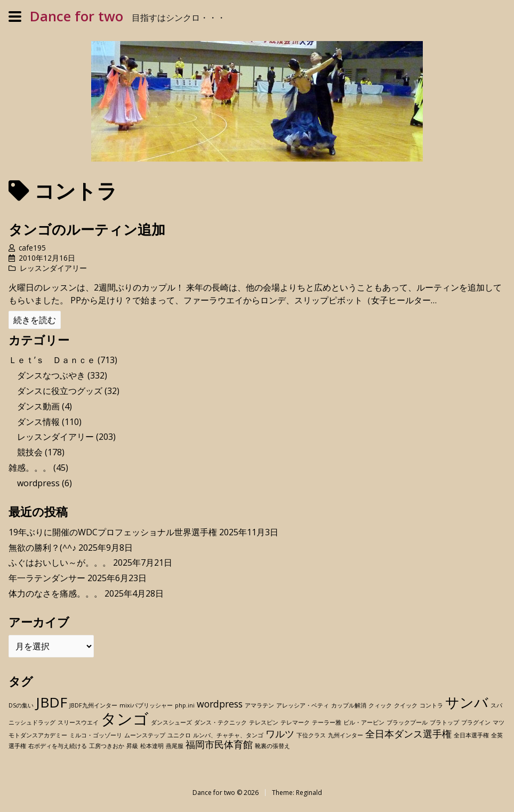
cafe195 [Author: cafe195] (32, 248)
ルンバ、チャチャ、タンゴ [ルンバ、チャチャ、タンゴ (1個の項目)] (228, 735)
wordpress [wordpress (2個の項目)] (220, 704)
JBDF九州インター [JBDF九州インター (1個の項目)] (93, 705)
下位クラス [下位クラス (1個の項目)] (311, 735)
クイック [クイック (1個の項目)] (406, 705)
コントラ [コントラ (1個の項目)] (431, 705)
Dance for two (77, 16)
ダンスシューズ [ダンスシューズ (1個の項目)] (171, 722)
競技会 (30, 452)
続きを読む (35, 320)
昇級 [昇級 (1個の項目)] (132, 746)
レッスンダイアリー (53, 268)
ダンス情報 (38, 422)
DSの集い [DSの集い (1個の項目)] (21, 705)
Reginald (309, 793)
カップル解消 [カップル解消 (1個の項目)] (349, 705)
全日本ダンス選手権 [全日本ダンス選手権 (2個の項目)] (408, 734)
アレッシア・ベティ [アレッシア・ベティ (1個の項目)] (303, 705)
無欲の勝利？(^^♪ (42, 548)
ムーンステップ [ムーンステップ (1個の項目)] (145, 735)
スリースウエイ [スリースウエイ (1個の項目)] (78, 722)
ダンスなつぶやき (51, 375)
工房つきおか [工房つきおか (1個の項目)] (107, 746)
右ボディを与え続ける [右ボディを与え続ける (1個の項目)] (58, 746)
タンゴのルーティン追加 (87, 230)
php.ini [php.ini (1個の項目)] (185, 705)
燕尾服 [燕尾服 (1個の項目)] (175, 746)
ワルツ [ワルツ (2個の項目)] (280, 734)
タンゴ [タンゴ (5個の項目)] (125, 719)
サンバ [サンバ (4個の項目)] (467, 702)
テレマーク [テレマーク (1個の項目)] (295, 722)
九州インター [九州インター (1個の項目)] (346, 735)
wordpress (38, 483)
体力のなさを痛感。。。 (55, 593)
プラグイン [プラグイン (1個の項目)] (476, 722)
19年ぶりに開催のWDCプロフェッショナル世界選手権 (113, 532)
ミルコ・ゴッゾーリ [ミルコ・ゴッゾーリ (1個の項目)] (96, 735)
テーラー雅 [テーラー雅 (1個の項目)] (327, 722)
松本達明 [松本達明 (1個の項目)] (152, 746)
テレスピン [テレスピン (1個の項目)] (264, 722)
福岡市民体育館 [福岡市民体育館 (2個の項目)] (219, 744)
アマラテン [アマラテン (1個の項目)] (259, 705)
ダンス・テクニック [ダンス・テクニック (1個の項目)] (220, 722)
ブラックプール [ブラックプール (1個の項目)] (407, 722)
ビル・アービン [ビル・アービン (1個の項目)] (364, 722)
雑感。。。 (30, 468)
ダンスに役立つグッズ (60, 391)
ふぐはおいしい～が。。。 (60, 562)
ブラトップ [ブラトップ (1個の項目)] (444, 722)
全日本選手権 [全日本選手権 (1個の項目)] (471, 735)
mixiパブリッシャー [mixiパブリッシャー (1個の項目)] (146, 705)
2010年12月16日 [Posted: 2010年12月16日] (47, 258)
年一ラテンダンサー (47, 578)
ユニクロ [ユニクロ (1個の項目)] (179, 735)
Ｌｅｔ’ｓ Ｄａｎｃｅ (52, 360)
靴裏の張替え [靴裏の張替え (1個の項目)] (272, 746)
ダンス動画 (38, 406)
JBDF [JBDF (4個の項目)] (51, 702)
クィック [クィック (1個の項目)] (380, 705)
